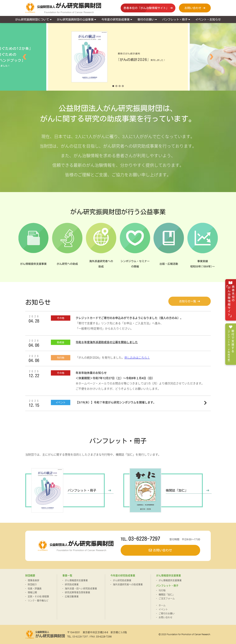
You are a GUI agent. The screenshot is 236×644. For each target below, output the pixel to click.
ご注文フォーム (167, 598)
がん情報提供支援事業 (76, 580)
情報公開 (32, 592)
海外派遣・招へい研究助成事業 (81, 589)
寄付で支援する (230, 346)
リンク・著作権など (38, 601)
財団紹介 (32, 584)
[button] (24, 57)
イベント (163, 609)
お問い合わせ (166, 617)
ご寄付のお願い (167, 613)
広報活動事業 (72, 596)
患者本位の (231, 301)
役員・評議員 (35, 589)
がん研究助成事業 (122, 580)
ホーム (162, 605)
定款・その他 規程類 (38, 596)
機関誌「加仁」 (167, 595)
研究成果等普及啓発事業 (77, 592)
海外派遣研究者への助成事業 (128, 584)
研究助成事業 (72, 584)
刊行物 (162, 590)
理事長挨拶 (33, 580)
